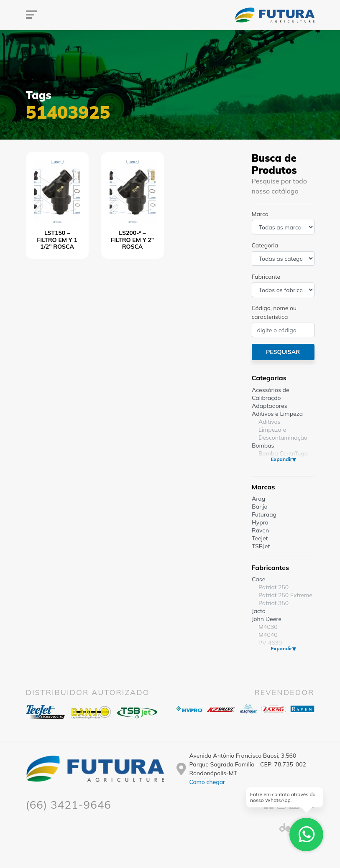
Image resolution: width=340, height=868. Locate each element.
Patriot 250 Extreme (285, 595)
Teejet (260, 538)
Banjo (259, 507)
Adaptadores (270, 406)
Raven (260, 530)
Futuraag (264, 514)
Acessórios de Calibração (271, 394)
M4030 (268, 627)
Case (258, 579)
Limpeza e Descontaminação (283, 434)
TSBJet (261, 546)
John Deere (267, 619)
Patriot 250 (274, 587)
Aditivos (269, 422)
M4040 (268, 635)
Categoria (265, 245)
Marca (260, 214)
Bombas (263, 445)
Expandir (281, 459)
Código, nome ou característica (274, 312)
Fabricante (266, 277)
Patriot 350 (274, 603)
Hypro (260, 522)
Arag (258, 499)
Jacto (259, 611)
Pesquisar (283, 352)
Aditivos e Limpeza (277, 414)
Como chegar (207, 782)
